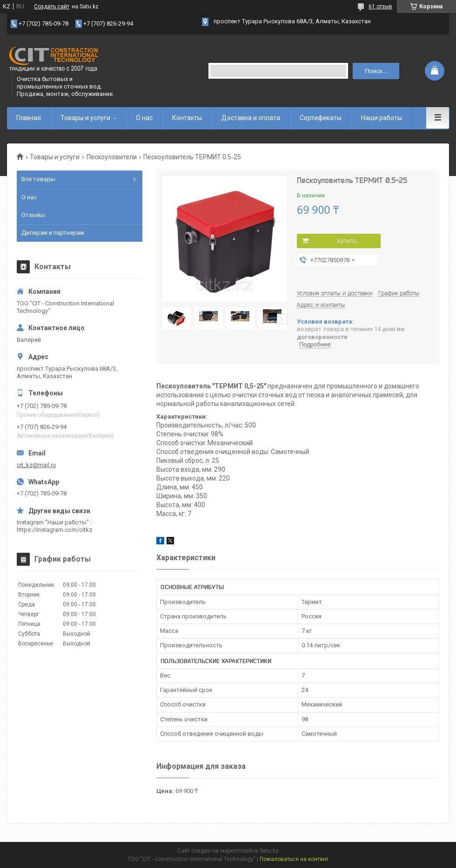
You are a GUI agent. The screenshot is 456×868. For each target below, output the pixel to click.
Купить (347, 241)
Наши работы (382, 118)
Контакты (187, 118)
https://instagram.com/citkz (54, 530)
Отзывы (33, 215)
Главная (29, 118)
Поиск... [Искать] (376, 71)
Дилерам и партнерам (53, 233)
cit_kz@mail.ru (36, 465)
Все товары (38, 179)
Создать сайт (52, 7)
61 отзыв (380, 7)
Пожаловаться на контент (294, 859)
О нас (144, 118)
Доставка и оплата (251, 118)
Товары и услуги (85, 118)
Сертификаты (321, 118)
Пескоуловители (112, 157)
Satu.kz (269, 851)
